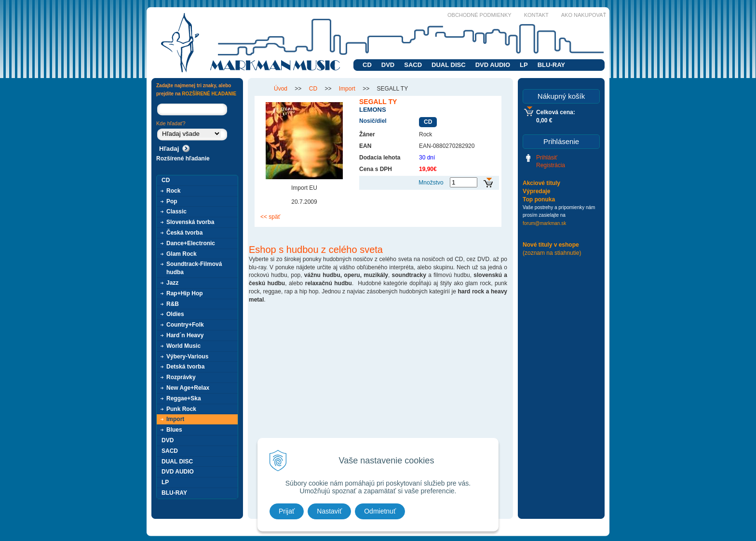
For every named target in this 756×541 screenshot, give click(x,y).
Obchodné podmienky (479, 15)
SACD (413, 65)
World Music (183, 346)
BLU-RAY (551, 65)
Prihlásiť (547, 158)
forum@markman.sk (544, 223)
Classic (176, 211)
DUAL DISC (449, 65)
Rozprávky (181, 377)
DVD (388, 65)
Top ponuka (539, 199)
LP (524, 65)
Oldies (175, 314)
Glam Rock (182, 254)
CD (367, 65)
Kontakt (536, 15)
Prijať (287, 511)
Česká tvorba (184, 233)
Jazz (172, 283)
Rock (173, 191)
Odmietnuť (380, 511)
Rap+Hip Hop (185, 293)
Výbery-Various (187, 356)
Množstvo (431, 183)
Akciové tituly (541, 183)
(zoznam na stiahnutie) (552, 253)
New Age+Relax (188, 388)
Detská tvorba (185, 367)
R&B (173, 304)
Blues (174, 430)
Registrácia (551, 165)
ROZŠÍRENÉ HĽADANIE (209, 94)
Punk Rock (181, 409)
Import (175, 419)
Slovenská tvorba (190, 222)
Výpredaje (536, 191)
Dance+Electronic (191, 243)
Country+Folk (185, 325)
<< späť (270, 217)
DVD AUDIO (493, 65)
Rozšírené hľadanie (183, 158)
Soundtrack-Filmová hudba (194, 268)
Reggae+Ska (184, 398)
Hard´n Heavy (185, 335)
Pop (172, 201)
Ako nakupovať (584, 15)
